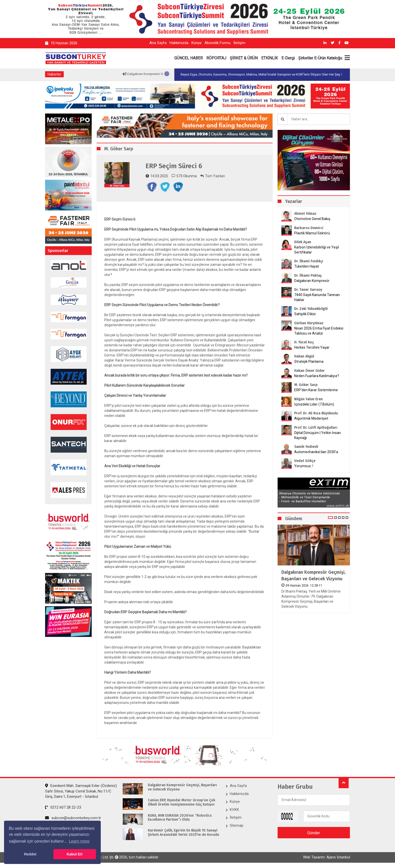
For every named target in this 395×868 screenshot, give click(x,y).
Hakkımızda (179, 43)
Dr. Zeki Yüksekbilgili (311, 309)
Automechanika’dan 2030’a (316, 452)
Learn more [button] (79, 841)
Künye (196, 43)
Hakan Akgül (304, 356)
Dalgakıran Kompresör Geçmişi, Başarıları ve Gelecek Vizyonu (314, 575)
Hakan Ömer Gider (309, 371)
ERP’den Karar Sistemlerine (316, 390)
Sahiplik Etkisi (305, 314)
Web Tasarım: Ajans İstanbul (326, 857)
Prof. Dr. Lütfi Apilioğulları (316, 428)
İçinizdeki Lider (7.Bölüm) (314, 404)
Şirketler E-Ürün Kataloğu (320, 58)
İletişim (239, 43)
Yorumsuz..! (304, 466)
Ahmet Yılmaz (305, 214)
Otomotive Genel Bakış (312, 219)
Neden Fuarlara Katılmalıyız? (317, 376)
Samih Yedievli (306, 447)
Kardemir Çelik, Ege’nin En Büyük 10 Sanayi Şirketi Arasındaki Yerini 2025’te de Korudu (184, 833)
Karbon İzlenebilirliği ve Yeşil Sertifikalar (317, 250)
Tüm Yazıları (213, 176)
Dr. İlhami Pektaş (308, 276)
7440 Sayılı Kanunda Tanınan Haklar (317, 297)
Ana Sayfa (158, 43)
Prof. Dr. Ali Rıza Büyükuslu (316, 413)
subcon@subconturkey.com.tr (73, 818)
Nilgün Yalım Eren (308, 399)
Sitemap (237, 825)
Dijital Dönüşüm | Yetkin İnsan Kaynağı (318, 435)
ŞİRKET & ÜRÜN (244, 58)
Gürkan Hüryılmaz (309, 323)
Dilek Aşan (303, 242)
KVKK (234, 810)
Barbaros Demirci (309, 228)
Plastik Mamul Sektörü (312, 233)
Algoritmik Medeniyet (311, 418)
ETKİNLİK (270, 58)
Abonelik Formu (218, 43)
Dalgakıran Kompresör (312, 281)
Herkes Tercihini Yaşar (312, 347)
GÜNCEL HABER (189, 58)
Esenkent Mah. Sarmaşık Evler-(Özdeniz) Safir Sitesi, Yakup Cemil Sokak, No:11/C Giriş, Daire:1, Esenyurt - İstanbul (81, 791)
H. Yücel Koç (304, 342)
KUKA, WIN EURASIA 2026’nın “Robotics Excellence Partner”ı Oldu (180, 818)
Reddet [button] (30, 854)
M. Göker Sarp (306, 385)
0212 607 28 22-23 (63, 807)
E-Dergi (288, 58)
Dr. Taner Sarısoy (308, 290)
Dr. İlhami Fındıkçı (309, 261)
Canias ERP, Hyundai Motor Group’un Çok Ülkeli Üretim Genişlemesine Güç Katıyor (182, 802)
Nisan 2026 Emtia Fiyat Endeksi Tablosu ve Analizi (319, 331)
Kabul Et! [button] (75, 854)
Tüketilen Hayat (308, 266)
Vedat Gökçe (305, 461)
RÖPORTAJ (216, 58)
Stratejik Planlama (309, 361)
